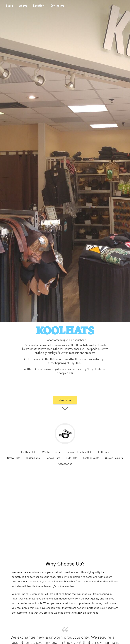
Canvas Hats (53, 458)
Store (10, 6)
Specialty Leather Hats (79, 452)
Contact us (57, 6)
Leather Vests (91, 458)
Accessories (65, 464)
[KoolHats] (65, 434)
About (23, 6)
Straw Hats (14, 458)
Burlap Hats (33, 458)
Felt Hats (104, 452)
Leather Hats (29, 452)
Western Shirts (51, 452)
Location (39, 6)
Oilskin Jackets (114, 458)
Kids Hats (72, 458)
